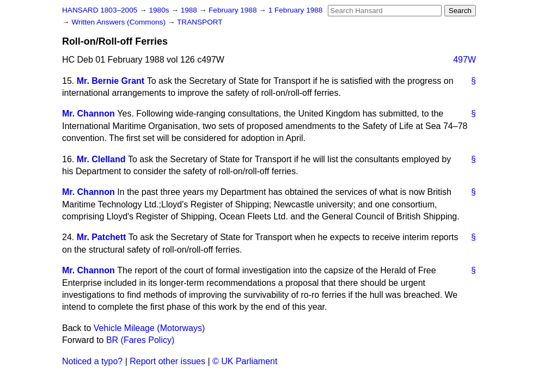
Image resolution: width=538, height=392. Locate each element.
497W (464, 60)
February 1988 (234, 10)
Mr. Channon (88, 114)
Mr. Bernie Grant (111, 81)
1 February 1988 (296, 10)
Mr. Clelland (101, 159)
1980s (160, 10)
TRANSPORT (200, 22)
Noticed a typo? (92, 361)
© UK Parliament (245, 361)
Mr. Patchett (102, 237)
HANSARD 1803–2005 (100, 10)
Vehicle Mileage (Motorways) (149, 328)
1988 (190, 10)
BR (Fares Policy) (140, 340)
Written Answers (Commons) (120, 22)
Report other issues (167, 361)
